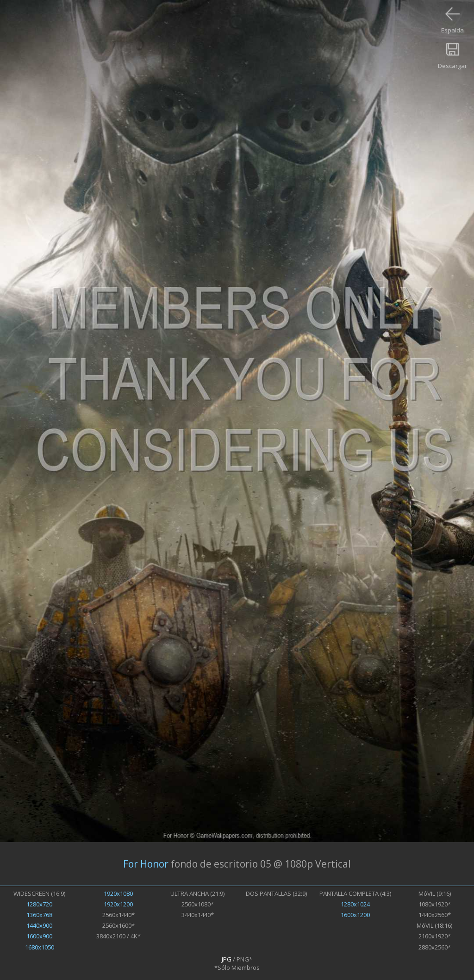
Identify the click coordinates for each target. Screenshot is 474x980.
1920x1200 (118, 904)
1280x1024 (355, 904)
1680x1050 (40, 947)
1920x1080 (118, 893)
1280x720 (39, 904)
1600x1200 (355, 915)
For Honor (146, 864)
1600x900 (39, 936)
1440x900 (39, 925)
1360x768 (39, 915)
